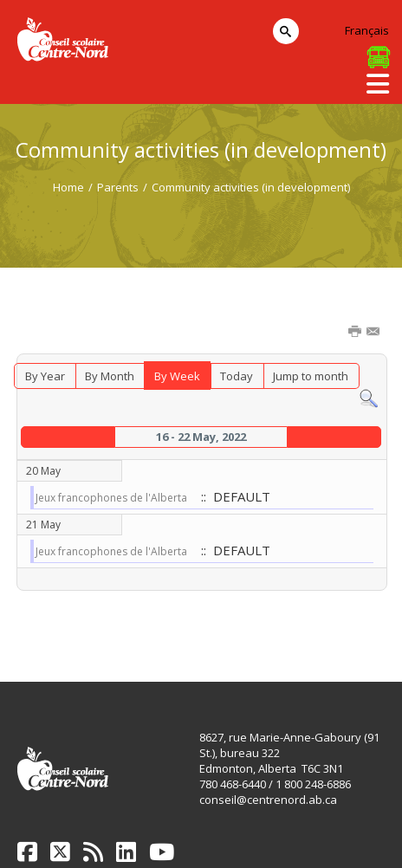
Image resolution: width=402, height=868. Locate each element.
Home (68, 187)
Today (237, 376)
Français (367, 30)
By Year (45, 376)
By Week (177, 376)
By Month (110, 376)
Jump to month (311, 376)
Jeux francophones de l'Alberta (111, 498)
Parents (118, 187)
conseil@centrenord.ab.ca (268, 800)
